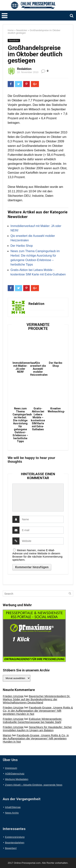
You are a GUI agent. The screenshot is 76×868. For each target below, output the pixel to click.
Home (11, 30)
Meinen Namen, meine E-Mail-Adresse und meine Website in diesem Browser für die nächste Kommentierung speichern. (37, 555)
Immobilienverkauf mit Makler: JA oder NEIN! (20, 367)
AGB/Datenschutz (15, 774)
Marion (7, 735)
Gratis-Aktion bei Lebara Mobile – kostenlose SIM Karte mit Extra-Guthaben (38, 419)
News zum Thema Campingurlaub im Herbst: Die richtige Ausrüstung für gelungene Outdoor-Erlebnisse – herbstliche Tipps (20, 425)
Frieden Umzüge (13, 696)
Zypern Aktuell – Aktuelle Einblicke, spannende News (34, 785)
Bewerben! (11, 848)
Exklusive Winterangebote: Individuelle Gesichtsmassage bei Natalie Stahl (32, 720)
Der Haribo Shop (22, 246)
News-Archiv (12, 813)
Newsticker (22, 30)
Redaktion (24, 69)
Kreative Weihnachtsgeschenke (56, 410)
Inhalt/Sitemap (13, 807)
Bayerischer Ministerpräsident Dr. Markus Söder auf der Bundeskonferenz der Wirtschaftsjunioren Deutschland (37, 699)
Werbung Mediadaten (17, 779)
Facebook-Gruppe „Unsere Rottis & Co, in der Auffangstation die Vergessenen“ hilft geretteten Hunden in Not (38, 711)
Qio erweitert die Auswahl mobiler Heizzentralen (38, 369)
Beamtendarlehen (15, 843)
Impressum (11, 768)
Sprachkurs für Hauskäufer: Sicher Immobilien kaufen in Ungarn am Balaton (37, 729)
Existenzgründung (15, 837)
